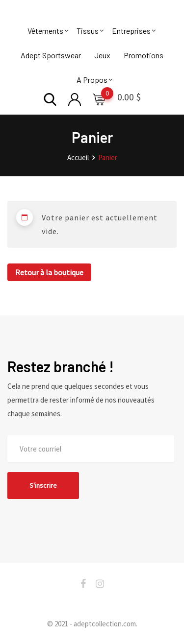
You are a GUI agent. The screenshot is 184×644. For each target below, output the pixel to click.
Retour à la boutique (49, 272)
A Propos (92, 80)
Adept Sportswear (51, 55)
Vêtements (45, 31)
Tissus (88, 31)
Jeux (102, 55)
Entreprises (131, 31)
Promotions (144, 55)
